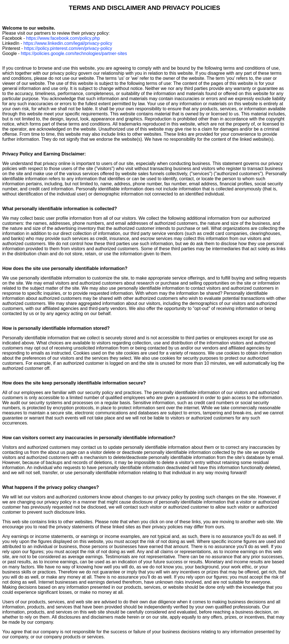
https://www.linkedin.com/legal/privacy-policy (68, 43)
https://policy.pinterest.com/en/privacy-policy (68, 48)
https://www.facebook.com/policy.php (63, 38)
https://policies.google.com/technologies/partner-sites (74, 53)
